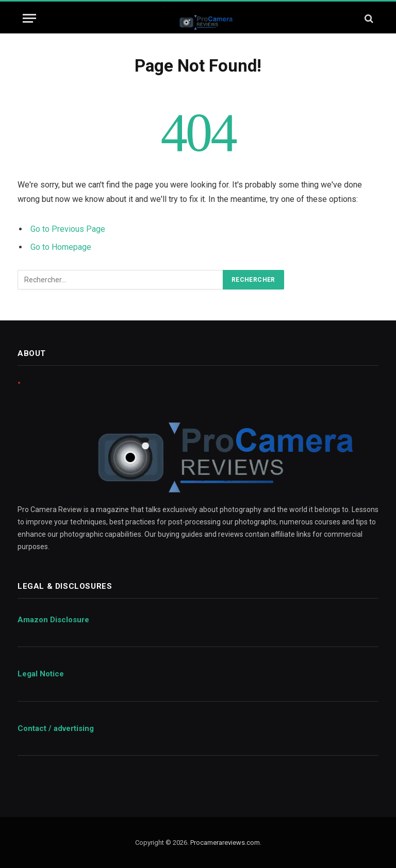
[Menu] (29, 18)
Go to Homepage (61, 247)
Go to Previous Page (68, 229)
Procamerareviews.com (225, 843)
